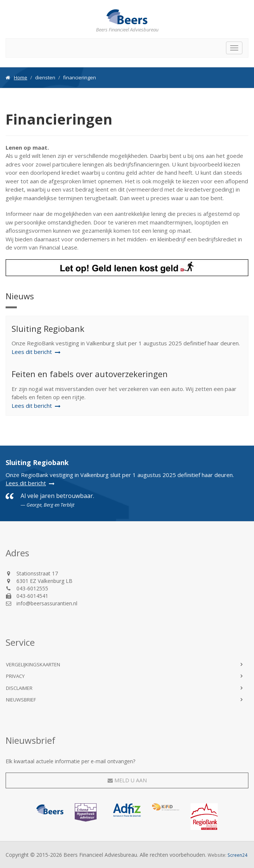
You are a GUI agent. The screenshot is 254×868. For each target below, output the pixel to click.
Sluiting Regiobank (48, 328)
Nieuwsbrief (21, 700)
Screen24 (237, 855)
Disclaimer (19, 688)
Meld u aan (127, 780)
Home (21, 77)
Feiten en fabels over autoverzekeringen (90, 374)
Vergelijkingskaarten (33, 664)
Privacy (15, 676)
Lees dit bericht (26, 483)
